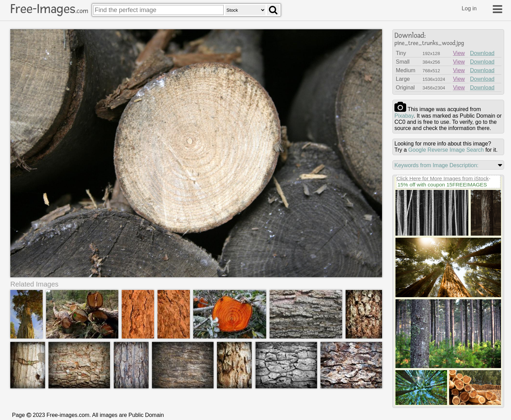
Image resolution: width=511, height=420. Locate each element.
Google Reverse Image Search (446, 150)
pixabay (404, 116)
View (459, 53)
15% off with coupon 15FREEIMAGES (442, 185)
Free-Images (49, 9)
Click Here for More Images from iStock (443, 178)
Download (482, 53)
